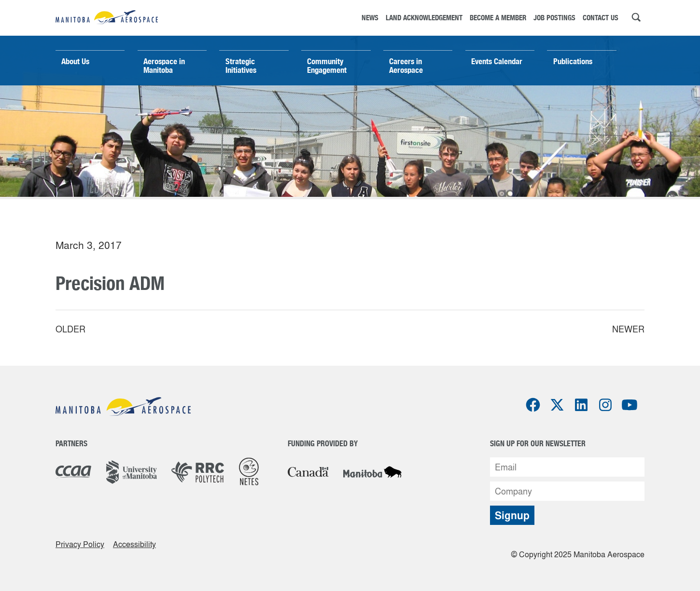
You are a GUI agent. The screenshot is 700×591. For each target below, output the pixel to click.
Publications (573, 61)
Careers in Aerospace (406, 66)
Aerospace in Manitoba (164, 66)
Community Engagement (327, 66)
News (370, 18)
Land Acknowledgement (424, 18)
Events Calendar (497, 61)
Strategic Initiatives (241, 66)
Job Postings (554, 18)
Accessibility (134, 544)
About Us (75, 61)
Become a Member (498, 18)
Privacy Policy (80, 544)
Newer (628, 329)
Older (70, 329)
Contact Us (601, 18)
